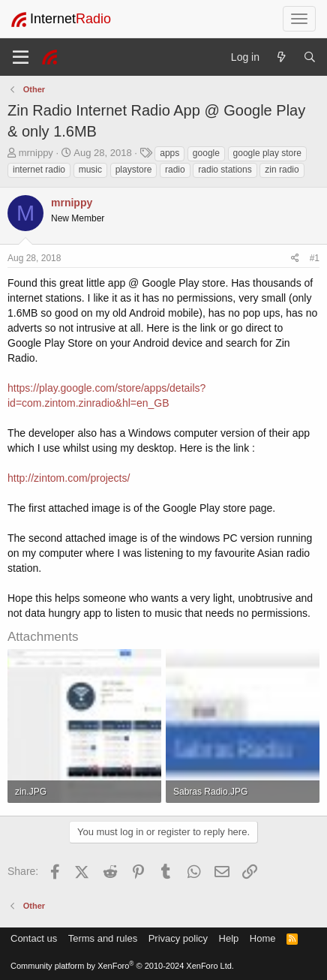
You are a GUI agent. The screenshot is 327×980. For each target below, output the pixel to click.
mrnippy (36, 153)
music (90, 170)
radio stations (225, 170)
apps (169, 153)
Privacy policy (178, 938)
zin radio (282, 170)
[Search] (310, 57)
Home (263, 938)
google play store (267, 153)
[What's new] (281, 57)
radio (175, 170)
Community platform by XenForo (122, 966)
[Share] (295, 259)
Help (229, 938)
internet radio (39, 170)
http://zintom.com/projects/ (69, 478)
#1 (315, 258)
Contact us (34, 938)
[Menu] (21, 57)
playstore (134, 170)
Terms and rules (103, 938)
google (206, 153)
